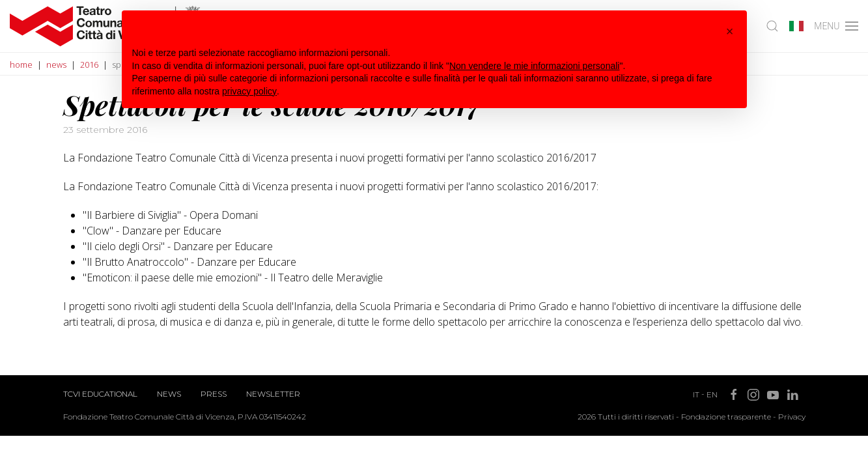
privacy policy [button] (249, 91)
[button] (730, 31)
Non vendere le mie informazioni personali (534, 66)
